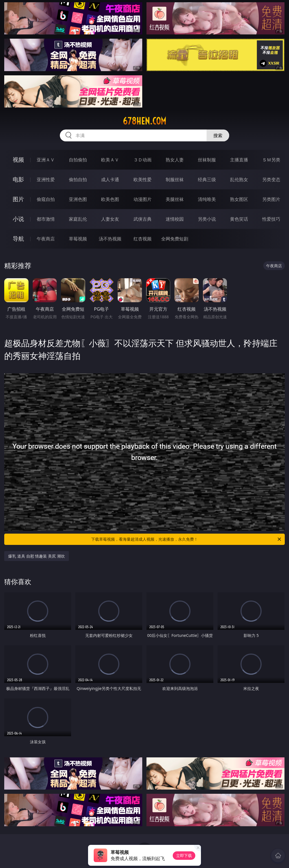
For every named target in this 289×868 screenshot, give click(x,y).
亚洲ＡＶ (46, 160)
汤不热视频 (110, 239)
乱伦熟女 (239, 179)
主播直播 (239, 160)
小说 (18, 219)
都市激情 (46, 219)
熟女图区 (239, 199)
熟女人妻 (175, 160)
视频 (18, 160)
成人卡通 (110, 179)
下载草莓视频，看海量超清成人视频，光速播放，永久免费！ (187, 539)
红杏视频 (143, 239)
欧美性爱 (143, 179)
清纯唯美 (207, 199)
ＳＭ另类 (271, 160)
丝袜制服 (207, 160)
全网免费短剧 (175, 239)
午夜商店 (46, 239)
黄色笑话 (239, 219)
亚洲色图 (78, 199)
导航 (18, 239)
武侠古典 (143, 219)
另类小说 (207, 219)
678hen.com (144, 121)
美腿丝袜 (175, 199)
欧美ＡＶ (110, 160)
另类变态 (271, 179)
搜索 (218, 135)
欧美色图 (110, 199)
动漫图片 (143, 199)
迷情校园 (175, 219)
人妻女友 (110, 219)
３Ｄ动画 (143, 160)
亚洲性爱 (46, 179)
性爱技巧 (271, 219)
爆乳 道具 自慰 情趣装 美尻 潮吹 (36, 556)
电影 (18, 179)
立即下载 (184, 855)
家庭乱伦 (78, 219)
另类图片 (271, 199)
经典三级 (207, 179)
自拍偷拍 (78, 160)
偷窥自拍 (46, 199)
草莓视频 (78, 239)
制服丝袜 (175, 179)
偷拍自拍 (78, 179)
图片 (18, 199)
